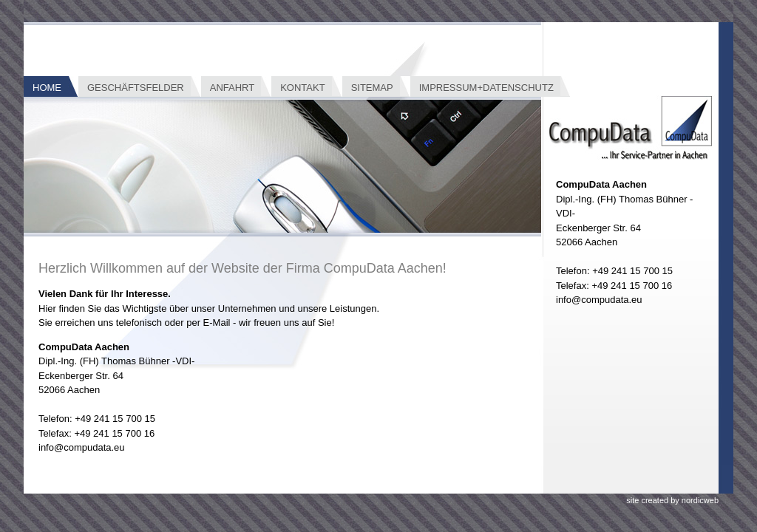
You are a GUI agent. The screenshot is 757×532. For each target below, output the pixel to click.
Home (47, 88)
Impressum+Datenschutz (486, 88)
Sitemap (372, 88)
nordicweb (700, 500)
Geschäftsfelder (136, 88)
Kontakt (302, 88)
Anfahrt (232, 88)
